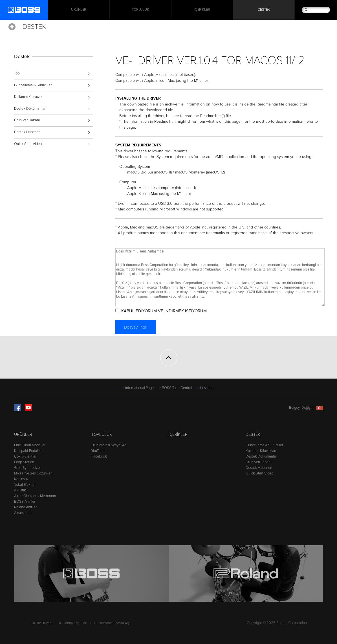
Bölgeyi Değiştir (306, 408)
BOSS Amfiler (25, 502)
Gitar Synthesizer (27, 468)
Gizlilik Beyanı (41, 623)
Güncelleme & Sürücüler (33, 85)
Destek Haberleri (27, 132)
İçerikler (202, 10)
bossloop (207, 388)
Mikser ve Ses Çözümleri (33, 473)
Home (12, 27)
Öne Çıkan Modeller (30, 445)
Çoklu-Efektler (25, 456)
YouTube (98, 451)
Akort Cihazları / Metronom (35, 496)
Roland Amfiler (25, 507)
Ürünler (23, 434)
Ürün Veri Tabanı (27, 120)
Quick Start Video (28, 144)
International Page (139, 388)
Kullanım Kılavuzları (29, 97)
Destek (264, 10)
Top (17, 73)
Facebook (99, 456)
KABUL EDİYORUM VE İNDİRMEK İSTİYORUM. (164, 311)
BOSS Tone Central (177, 388)
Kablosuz (21, 479)
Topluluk (140, 10)
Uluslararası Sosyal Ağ (109, 445)
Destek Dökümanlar (30, 109)
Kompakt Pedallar (28, 451)
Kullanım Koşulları (73, 623)
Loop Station (24, 462)
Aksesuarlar (23, 513)
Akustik (20, 490)
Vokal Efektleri (25, 485)
